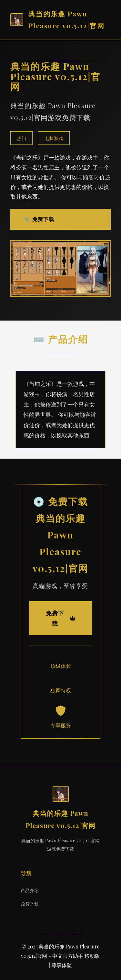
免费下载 (30, 903)
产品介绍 (30, 890)
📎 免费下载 (39, 219)
